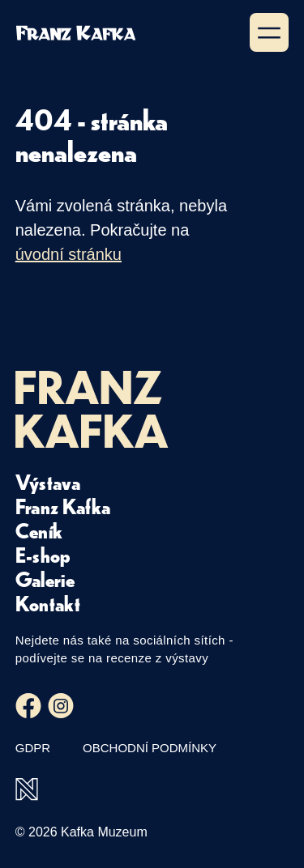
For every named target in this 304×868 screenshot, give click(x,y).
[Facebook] (28, 706)
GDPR (33, 748)
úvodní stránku (69, 254)
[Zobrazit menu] (269, 32)
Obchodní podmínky (150, 748)
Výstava (48, 482)
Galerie (45, 579)
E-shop (43, 555)
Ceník (39, 530)
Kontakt (48, 603)
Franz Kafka (63, 506)
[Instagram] (61, 706)
